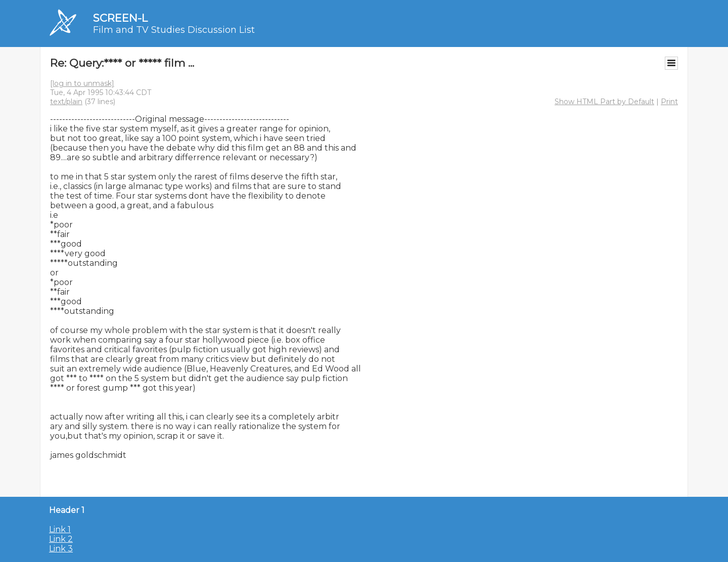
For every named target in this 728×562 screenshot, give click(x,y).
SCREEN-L (120, 18)
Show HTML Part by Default (604, 102)
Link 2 (61, 539)
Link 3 (61, 549)
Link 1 (60, 529)
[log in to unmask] (82, 83)
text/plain (66, 102)
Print (669, 102)
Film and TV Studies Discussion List (174, 30)
